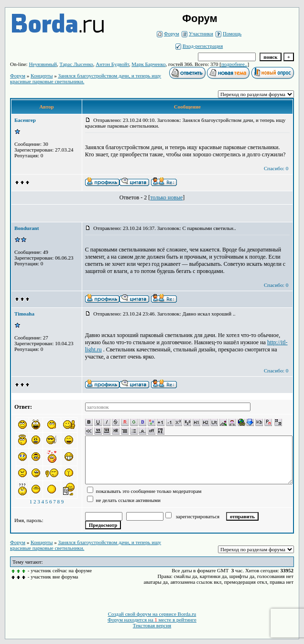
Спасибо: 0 (276, 168)
